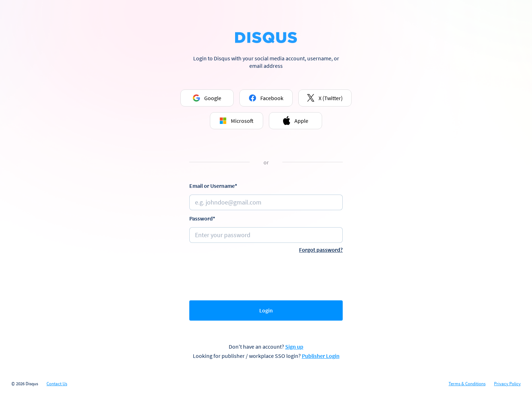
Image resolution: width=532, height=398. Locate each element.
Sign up (294, 347)
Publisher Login (321, 356)
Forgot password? (321, 250)
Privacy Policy (507, 384)
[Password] (266, 235)
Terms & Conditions (467, 384)
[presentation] (266, 275)
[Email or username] (266, 202)
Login (266, 310)
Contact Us (57, 384)
